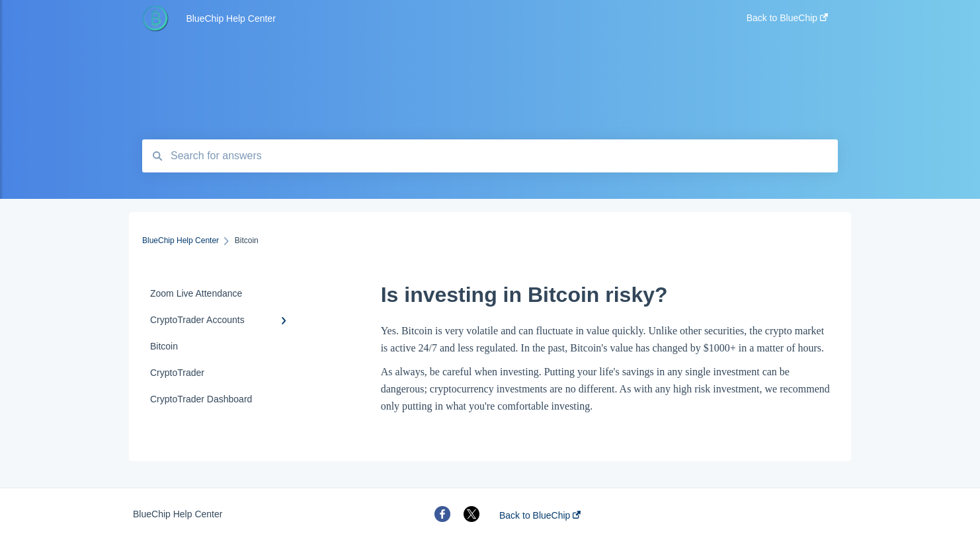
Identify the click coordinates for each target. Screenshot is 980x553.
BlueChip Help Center (230, 18)
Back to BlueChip (540, 515)
